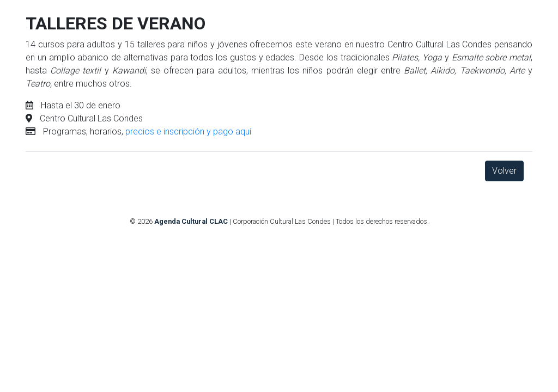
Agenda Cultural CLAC (191, 221)
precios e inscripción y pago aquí (188, 131)
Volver (504, 171)
